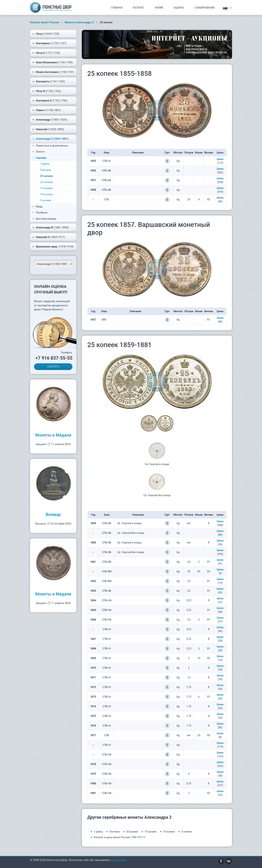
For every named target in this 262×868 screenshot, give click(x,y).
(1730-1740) (52, 62)
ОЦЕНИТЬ (53, 367)
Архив (159, 8)
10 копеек (46, 194)
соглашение (119, 860)
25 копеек (46, 176)
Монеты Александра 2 (79, 22)
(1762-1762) (47, 91)
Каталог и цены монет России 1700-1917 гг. (120, 837)
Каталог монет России (44, 22)
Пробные (40, 213)
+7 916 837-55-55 (54, 358)
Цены (220, 159)
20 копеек (46, 182)
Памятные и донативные (50, 146)
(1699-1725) (46, 34)
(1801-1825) (50, 120)
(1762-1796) (50, 101)
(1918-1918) (53, 247)
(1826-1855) (48, 129)
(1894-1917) (49, 237)
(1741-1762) (49, 81)
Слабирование (205, 8)
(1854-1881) (50, 139)
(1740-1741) (53, 72)
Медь (37, 207)
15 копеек (46, 188)
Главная (117, 8)
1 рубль (45, 164)
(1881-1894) (50, 227)
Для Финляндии (44, 219)
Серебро (39, 158)
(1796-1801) (47, 110)
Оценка (179, 8)
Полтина (46, 170)
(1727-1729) (46, 53)
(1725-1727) (49, 43)
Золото (39, 152)
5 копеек (46, 200)
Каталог (138, 8)
